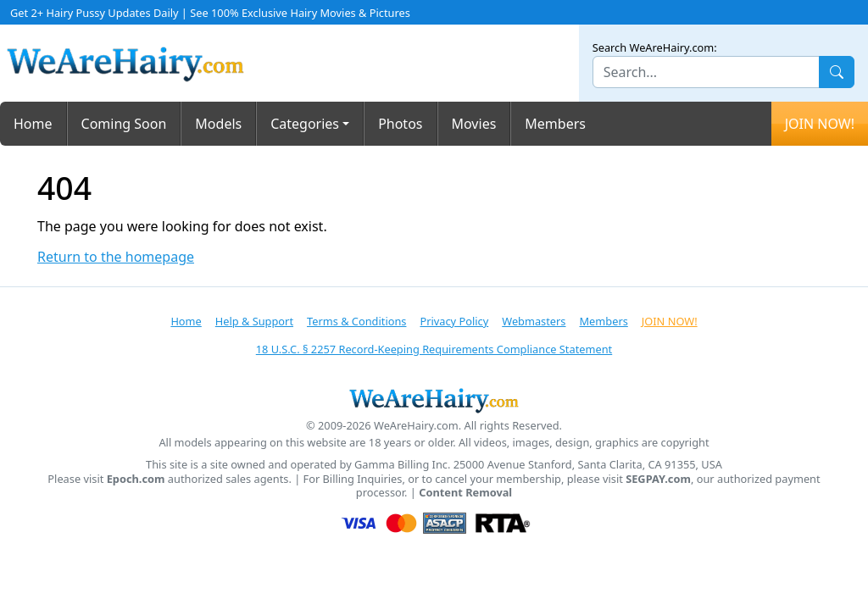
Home (33, 124)
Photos (400, 124)
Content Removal (465, 493)
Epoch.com (136, 479)
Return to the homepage (116, 257)
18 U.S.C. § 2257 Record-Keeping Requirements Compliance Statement (434, 349)
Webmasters (534, 321)
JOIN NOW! (820, 124)
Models (218, 124)
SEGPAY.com (658, 479)
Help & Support (254, 321)
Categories (305, 124)
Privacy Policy (454, 321)
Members (555, 124)
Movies (474, 124)
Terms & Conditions (356, 321)
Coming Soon (124, 124)
